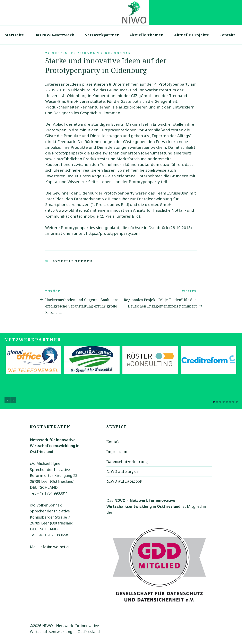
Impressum (117, 452)
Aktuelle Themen (146, 35)
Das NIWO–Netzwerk (54, 35)
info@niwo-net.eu (55, 547)
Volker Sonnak (114, 53)
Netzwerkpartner (102, 35)
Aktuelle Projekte (192, 35)
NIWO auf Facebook (124, 481)
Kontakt (227, 35)
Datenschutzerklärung (127, 462)
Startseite (14, 35)
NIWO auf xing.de (123, 471)
